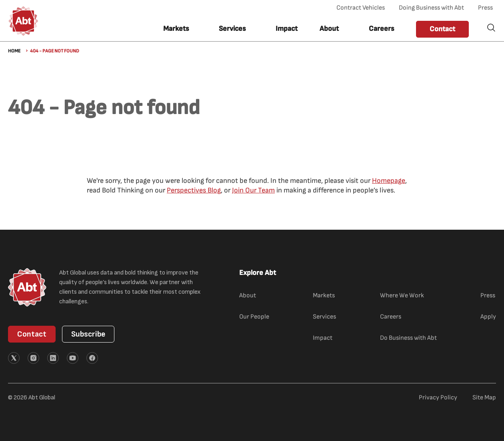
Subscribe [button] (88, 334)
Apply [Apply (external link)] (488, 317)
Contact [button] (442, 29)
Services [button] (232, 29)
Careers (381, 29)
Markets (324, 296)
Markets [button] (176, 29)
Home (14, 51)
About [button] (329, 29)
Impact (287, 29)
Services (324, 317)
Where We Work (402, 296)
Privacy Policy (438, 398)
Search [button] (491, 28)
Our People (254, 317)
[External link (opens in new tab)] (14, 358)
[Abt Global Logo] (23, 21)
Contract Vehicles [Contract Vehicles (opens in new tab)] (361, 8)
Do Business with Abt (408, 338)
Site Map (484, 398)
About (248, 296)
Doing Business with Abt (431, 8)
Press (485, 8)
